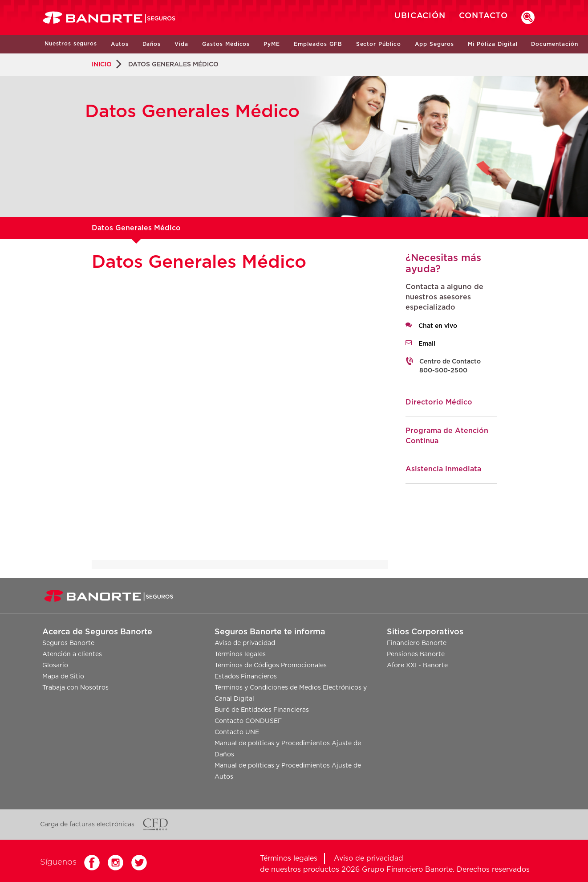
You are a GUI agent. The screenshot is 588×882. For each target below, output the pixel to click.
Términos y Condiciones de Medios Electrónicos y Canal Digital (291, 693)
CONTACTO (483, 16)
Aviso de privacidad (245, 643)
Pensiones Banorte (416, 654)
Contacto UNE (237, 732)
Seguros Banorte (68, 643)
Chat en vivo (438, 326)
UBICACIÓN (420, 16)
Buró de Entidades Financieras (262, 710)
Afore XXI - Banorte (417, 666)
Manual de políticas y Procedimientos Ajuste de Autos (288, 771)
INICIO (102, 65)
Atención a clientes (72, 654)
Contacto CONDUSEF (248, 721)
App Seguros (434, 44)
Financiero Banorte (417, 643)
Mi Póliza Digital (493, 44)
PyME (272, 44)
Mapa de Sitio (63, 677)
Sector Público (379, 44)
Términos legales (240, 654)
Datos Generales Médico (136, 228)
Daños (152, 44)
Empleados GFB (318, 44)
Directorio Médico (439, 402)
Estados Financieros (246, 677)
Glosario (55, 666)
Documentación (554, 44)
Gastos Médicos (226, 44)
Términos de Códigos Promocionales (271, 666)
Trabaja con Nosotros (75, 688)
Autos (120, 44)
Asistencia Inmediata (443, 469)
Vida (181, 44)
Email (427, 344)
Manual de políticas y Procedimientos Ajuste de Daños (288, 749)
